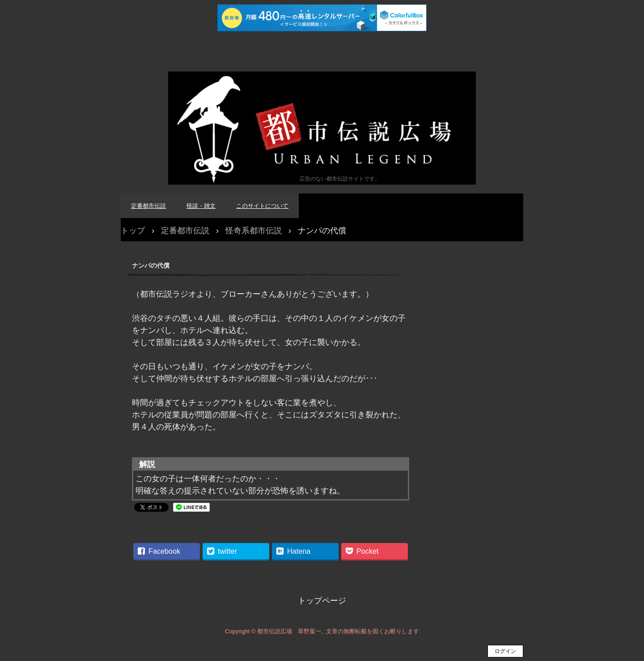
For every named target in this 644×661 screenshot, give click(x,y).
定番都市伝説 (148, 206)
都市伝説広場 (322, 128)
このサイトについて (262, 206)
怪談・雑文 (201, 206)
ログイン (505, 651)
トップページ (322, 601)
